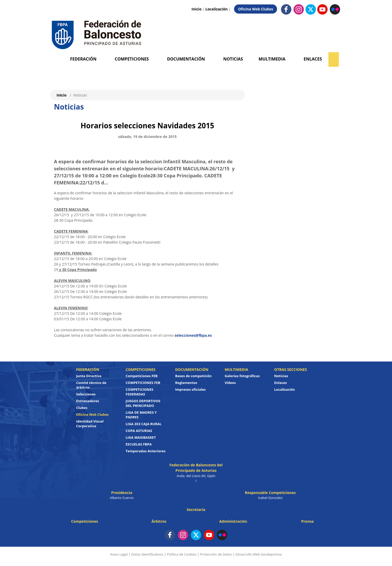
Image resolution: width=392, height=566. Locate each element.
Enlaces (313, 59)
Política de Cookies (182, 554)
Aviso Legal (119, 554)
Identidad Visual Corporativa (90, 424)
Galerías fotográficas (242, 376)
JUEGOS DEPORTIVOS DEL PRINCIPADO (143, 403)
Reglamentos (186, 383)
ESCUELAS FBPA (139, 444)
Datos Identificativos (147, 554)
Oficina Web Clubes (255, 9)
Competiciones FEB (142, 376)
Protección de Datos (216, 554)
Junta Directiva (89, 376)
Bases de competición (193, 376)
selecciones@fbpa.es (193, 335)
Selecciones (86, 394)
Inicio (197, 9)
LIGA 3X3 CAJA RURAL (144, 424)
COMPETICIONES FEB (143, 383)
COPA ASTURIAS (139, 431)
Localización (216, 9)
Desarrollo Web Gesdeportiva (259, 554)
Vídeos (230, 383)
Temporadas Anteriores (146, 451)
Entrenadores (88, 401)
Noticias (233, 59)
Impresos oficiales (190, 389)
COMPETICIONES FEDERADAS (139, 392)
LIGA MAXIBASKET (141, 437)
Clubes (82, 408)
